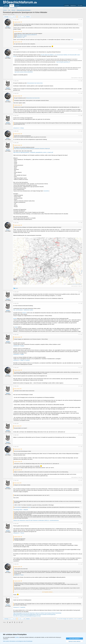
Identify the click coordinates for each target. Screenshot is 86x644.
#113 (81, 386)
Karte (72, 40)
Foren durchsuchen (14, 8)
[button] (20, 5)
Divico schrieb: (17, 389)
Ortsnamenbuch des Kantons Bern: (35, 83)
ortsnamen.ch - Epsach (22, 36)
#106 (81, 131)
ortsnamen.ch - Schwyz (19, 128)
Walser (29, 507)
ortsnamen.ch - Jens (21, 37)
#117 (81, 480)
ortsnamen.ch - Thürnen (19, 533)
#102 (81, 50)
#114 (81, 423)
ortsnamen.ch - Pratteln (19, 354)
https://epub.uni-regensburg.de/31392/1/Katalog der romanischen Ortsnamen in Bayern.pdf (32, 149)
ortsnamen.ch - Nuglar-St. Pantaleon (21, 360)
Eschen (15, 318)
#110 (81, 303)
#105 (81, 116)
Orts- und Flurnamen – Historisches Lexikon (23, 310)
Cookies (17, 637)
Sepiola (6, 14)
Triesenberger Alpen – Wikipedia (21, 510)
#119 (81, 564)
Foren (12, 5)
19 (24, 17)
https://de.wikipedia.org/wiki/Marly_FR (63, 62)
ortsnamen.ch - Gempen (19, 346)
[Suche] (80, 5)
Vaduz (16, 327)
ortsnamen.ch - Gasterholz (19, 607)
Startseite (6, 5)
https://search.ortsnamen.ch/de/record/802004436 (24, 72)
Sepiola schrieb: (17, 22)
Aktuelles (17, 5)
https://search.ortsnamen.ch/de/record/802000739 (27, 35)
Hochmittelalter (18, 507)
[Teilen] (79, 20)
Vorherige (6, 17)
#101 (81, 20)
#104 (81, 93)
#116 (81, 447)
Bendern (24, 313)
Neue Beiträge (6, 8)
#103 (81, 81)
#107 (81, 143)
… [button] (12, 17)
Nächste (28, 17)
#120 (81, 598)
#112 (81, 368)
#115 (81, 435)
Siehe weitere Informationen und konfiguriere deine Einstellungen (18, 641)
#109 (81, 292)
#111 (81, 334)
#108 (81, 223)
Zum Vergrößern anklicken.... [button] (48, 592)
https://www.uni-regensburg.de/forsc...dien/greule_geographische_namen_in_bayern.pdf (33, 152)
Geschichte (46, 191)
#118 (81, 524)
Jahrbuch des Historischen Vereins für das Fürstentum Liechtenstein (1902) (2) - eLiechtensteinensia (36, 520)
